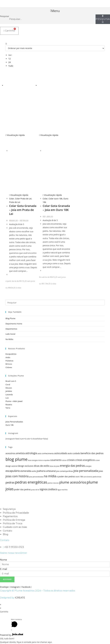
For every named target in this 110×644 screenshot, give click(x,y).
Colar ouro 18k (55, 199)
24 (9, 62)
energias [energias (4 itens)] (88, 466)
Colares (9, 367)
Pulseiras (9, 361)
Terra (8, 408)
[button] (55, 11)
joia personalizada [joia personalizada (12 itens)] (86, 471)
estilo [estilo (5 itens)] (34, 471)
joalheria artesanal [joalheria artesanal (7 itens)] (46, 471)
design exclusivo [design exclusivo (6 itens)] (26, 466)
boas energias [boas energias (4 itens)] (33, 460)
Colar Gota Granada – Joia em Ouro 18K (56, 208)
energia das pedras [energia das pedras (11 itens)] (72, 466)
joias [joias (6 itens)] (101, 471)
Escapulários (11, 354)
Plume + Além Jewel (14, 401)
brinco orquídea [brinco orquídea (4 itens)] (44, 460)
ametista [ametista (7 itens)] (20, 453)
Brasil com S (11, 381)
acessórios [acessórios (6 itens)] (10, 453)
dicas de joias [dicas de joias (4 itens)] (55, 466)
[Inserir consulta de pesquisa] (55, 302)
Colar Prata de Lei (23, 199)
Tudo (11, 66)
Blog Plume (10, 318)
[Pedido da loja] (55, 48)
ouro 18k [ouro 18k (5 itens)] (79, 477)
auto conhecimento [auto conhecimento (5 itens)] (46, 453)
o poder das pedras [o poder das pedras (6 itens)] (66, 476)
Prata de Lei (15, 202)
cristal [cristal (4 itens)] (98, 460)
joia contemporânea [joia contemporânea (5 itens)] (65, 471)
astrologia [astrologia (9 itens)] (31, 453)
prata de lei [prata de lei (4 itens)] (35, 490)
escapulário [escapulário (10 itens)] (13, 471)
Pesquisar (5, 16)
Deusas (9, 388)
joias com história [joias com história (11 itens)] (17, 476)
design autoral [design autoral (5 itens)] (11, 466)
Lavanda (9, 395)
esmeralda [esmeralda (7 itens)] (26, 471)
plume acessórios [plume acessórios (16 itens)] (73, 482)
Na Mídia (9, 339)
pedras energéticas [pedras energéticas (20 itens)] (31, 482)
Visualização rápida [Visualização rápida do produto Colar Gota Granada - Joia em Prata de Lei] (15, 135)
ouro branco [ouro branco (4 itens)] (88, 477)
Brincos (9, 364)
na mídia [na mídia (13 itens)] (50, 476)
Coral (8, 385)
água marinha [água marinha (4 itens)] (63, 490)
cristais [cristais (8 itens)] (71, 460)
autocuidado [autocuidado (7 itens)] (61, 453)
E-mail (4, 569)
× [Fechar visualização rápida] (1, 604)
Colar (11, 199)
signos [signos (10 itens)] (44, 489)
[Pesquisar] (103, 19)
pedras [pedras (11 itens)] (10, 482)
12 (9, 59)
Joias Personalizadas (14, 422)
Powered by (12, 635)
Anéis (8, 357)
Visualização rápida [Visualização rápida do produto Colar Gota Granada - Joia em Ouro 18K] (49, 135)
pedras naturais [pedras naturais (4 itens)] (53, 483)
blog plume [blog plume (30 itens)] (16, 459)
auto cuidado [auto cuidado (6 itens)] (74, 453)
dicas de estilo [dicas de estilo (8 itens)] (42, 466)
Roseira (9, 405)
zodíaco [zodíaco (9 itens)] (53, 489)
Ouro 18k (9, 425)
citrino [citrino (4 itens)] (64, 460)
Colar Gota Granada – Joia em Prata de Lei (23, 210)
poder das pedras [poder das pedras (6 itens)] (22, 489)
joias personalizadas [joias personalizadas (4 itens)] (36, 477)
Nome (4, 560)
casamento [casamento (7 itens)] (56, 460)
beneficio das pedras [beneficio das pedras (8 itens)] (92, 453)
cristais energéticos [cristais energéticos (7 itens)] (85, 460)
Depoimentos (11, 329)
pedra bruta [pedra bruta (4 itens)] (97, 477)
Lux (7, 398)
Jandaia (9, 391)
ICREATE (20, 598)
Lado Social (10, 334)
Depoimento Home (14, 324)
